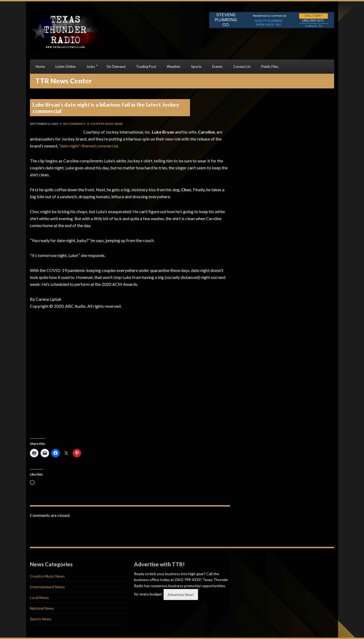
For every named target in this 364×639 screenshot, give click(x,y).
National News (42, 608)
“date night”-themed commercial (88, 146)
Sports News (41, 619)
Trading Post (146, 67)
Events (217, 67)
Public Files (270, 67)
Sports (196, 67)
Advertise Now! (181, 595)
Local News (39, 597)
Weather (174, 67)
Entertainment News (47, 587)
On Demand (116, 67)
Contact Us (242, 67)
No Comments (74, 124)
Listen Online (66, 67)
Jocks (91, 67)
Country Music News (106, 124)
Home (40, 67)
